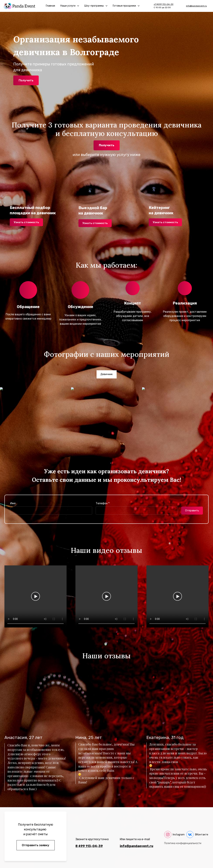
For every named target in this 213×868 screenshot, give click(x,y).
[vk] (197, 834)
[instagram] (174, 834)
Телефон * (103, 503)
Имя (13, 503)
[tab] (107, 374)
